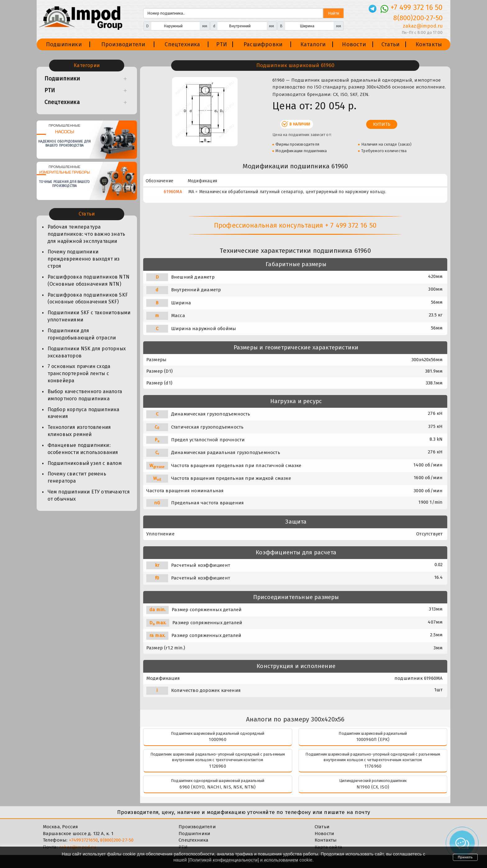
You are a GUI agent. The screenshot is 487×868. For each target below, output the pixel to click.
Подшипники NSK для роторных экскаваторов (87, 352)
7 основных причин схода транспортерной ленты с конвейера (79, 373)
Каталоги (313, 44)
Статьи (390, 44)
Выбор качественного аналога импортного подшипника (85, 395)
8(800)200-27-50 (117, 840)
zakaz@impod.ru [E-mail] (423, 26)
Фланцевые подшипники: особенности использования (83, 449)
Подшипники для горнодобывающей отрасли (82, 334)
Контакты (429, 44)
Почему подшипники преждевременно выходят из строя (84, 259)
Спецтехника (182, 44)
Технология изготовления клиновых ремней (79, 431)
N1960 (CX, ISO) (373, 787)
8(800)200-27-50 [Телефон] (418, 18)
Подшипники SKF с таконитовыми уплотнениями (89, 316)
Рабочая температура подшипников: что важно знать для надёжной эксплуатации (86, 234)
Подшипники (64, 44)
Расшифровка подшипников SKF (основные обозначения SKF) (88, 298)
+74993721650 (83, 840)
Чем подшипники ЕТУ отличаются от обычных (89, 495)
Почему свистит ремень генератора (77, 477)
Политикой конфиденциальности (224, 860)
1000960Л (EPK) (373, 739)
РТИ (222, 44)
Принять (465, 857)
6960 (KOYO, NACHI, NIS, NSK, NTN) (218, 787)
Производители (123, 44)
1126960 (217, 766)
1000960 (217, 739)
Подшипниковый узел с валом (85, 463)
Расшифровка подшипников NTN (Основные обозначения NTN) (89, 280)
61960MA (173, 192)
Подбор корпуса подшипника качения (84, 413)
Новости (354, 44)
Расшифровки (263, 44)
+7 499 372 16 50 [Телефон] (417, 7)
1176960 (373, 766)
